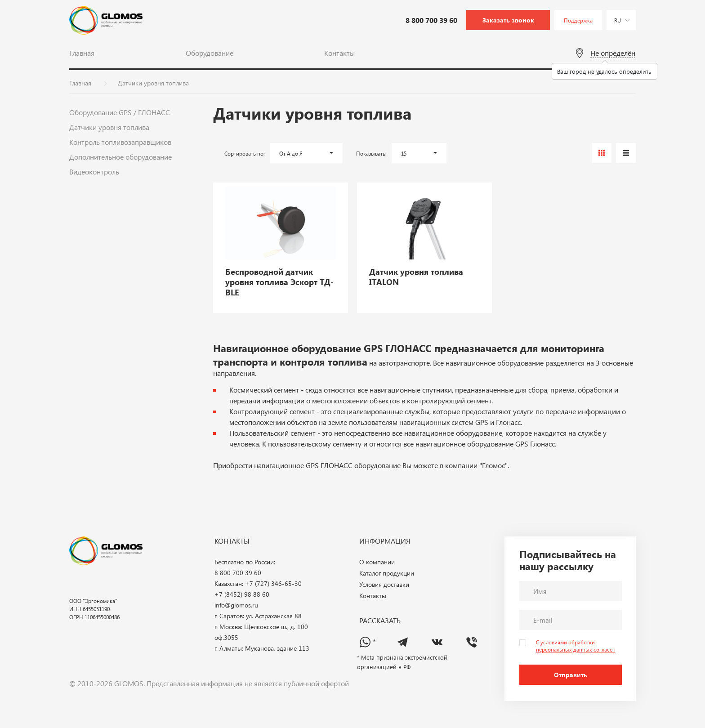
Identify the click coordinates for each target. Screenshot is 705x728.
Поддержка (578, 20)
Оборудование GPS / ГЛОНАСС (120, 112)
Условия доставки (384, 585)
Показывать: (371, 153)
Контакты (339, 53)
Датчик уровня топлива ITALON (416, 277)
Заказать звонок (508, 20)
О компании (377, 562)
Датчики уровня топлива (109, 127)
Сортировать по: (245, 153)
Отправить (571, 675)
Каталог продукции (387, 574)
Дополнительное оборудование (120, 157)
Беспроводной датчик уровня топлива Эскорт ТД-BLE (279, 282)
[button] (306, 153)
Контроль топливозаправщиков (120, 142)
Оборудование (210, 53)
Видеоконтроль (94, 172)
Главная (82, 53)
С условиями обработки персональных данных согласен (576, 646)
